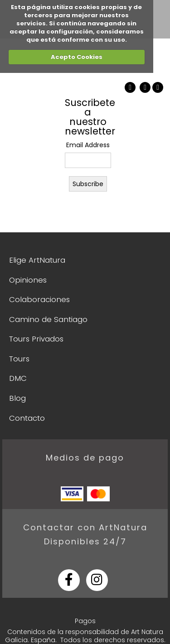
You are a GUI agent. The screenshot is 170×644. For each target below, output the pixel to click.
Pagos (85, 621)
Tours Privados (36, 339)
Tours (19, 359)
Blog (17, 398)
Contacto (27, 418)
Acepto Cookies (77, 57)
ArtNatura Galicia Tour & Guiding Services (32, 94)
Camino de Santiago (48, 319)
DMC (18, 378)
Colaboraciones (39, 299)
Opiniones (28, 280)
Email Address (88, 145)
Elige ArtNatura (37, 260)
